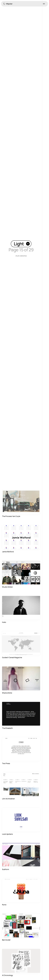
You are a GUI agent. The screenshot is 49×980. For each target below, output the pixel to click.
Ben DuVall (6, 940)
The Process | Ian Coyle (11, 516)
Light (22, 244)
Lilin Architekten (8, 799)
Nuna (4, 905)
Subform (6, 869)
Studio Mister (7, 587)
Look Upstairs (7, 834)
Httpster (8, 4)
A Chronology (8, 975)
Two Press (6, 763)
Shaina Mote (7, 693)
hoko (4, 622)
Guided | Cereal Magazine (12, 657)
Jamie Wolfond (8, 552)
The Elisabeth (7, 728)
